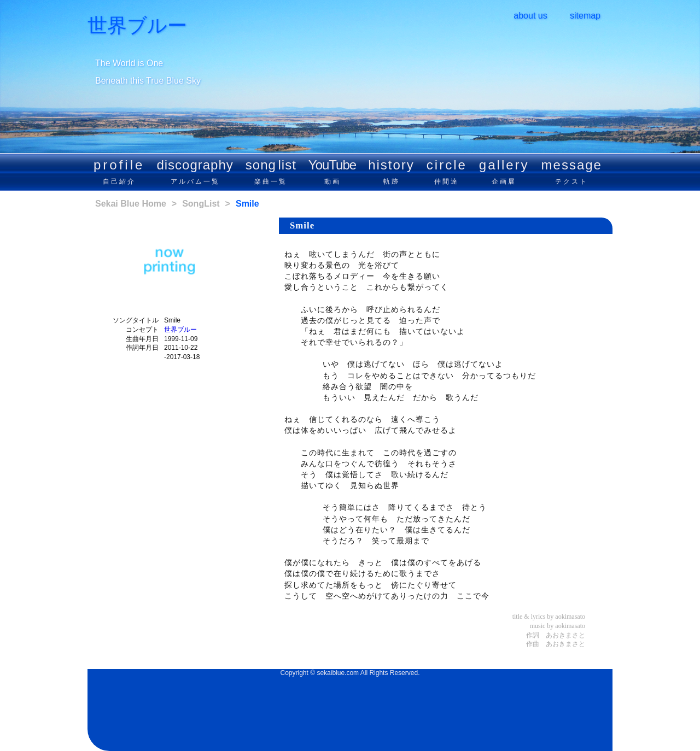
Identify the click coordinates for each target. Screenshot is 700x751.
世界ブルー (137, 26)
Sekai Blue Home (131, 204)
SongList (201, 204)
